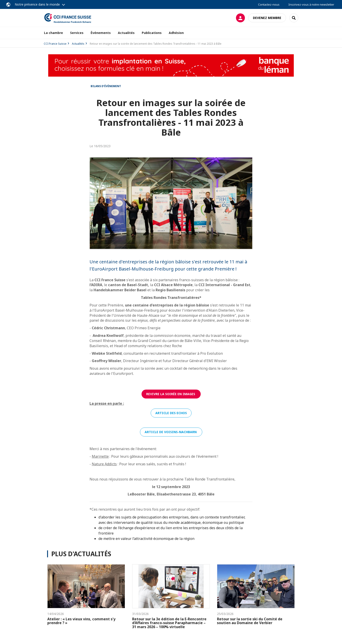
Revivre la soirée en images (171, 394)
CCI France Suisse (55, 44)
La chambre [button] (53, 33)
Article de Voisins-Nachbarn (171, 432)
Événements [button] (101, 33)
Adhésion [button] (176, 33)
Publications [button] (152, 33)
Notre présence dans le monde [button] (37, 4)
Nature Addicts (104, 464)
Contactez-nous (269, 4)
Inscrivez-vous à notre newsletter (311, 4)
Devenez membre (267, 18)
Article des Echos (171, 413)
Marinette (100, 456)
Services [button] (77, 33)
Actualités (126, 33)
